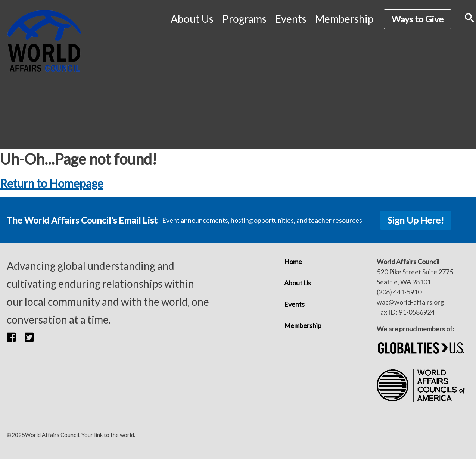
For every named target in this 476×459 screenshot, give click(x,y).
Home (293, 262)
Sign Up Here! (416, 220)
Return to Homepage (52, 183)
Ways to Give (418, 19)
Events (291, 19)
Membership (344, 19)
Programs (244, 19)
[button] (16, 337)
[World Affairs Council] (44, 41)
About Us (192, 19)
